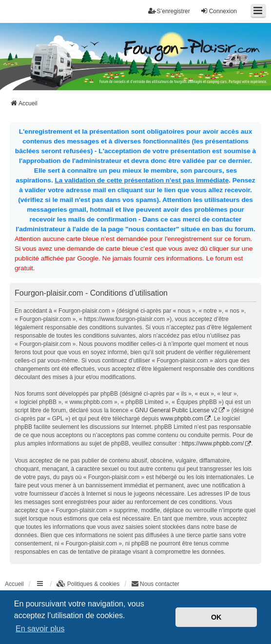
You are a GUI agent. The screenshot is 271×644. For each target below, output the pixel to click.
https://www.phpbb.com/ (213, 443)
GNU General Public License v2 (176, 410)
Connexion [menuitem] (219, 11)
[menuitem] (88, 584)
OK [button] (216, 617)
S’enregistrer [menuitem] (169, 11)
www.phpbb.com (182, 419)
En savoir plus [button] (40, 629)
